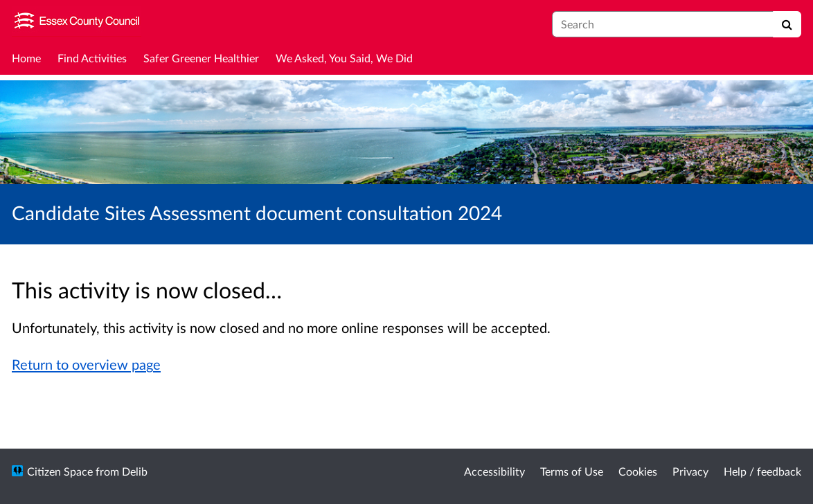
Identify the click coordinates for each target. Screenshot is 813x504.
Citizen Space (60, 471)
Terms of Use (572, 471)
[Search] (787, 24)
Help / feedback (762, 471)
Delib (135, 471)
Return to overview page (86, 364)
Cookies (638, 471)
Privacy (690, 471)
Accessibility (494, 471)
